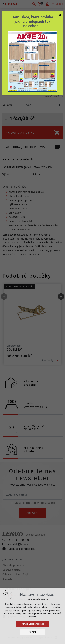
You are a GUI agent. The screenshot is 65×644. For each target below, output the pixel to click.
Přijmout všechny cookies (33, 624)
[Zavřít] (60, 15)
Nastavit (33, 632)
